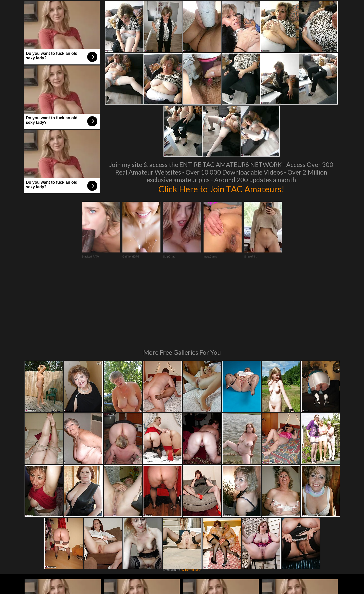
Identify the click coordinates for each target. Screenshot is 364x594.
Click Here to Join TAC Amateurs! (221, 189)
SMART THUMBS (191, 501)
